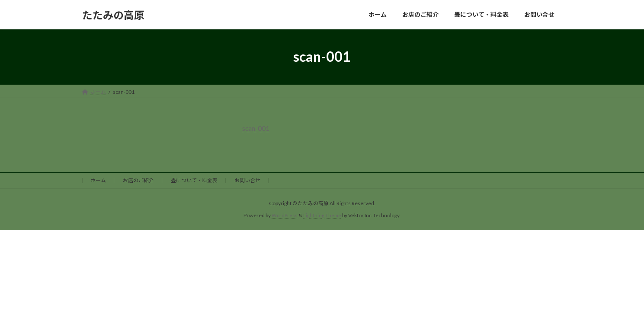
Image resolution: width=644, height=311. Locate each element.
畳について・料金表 (194, 179)
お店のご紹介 (138, 179)
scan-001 (256, 128)
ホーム (98, 179)
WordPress (284, 215)
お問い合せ (247, 179)
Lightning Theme (323, 215)
